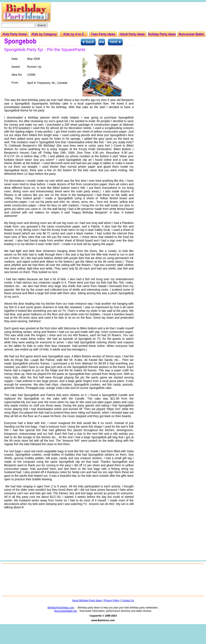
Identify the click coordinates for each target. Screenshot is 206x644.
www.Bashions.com (103, 620)
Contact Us (128, 601)
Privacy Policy (112, 601)
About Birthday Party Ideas (87, 601)
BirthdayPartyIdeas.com (61, 608)
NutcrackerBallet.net (66, 611)
